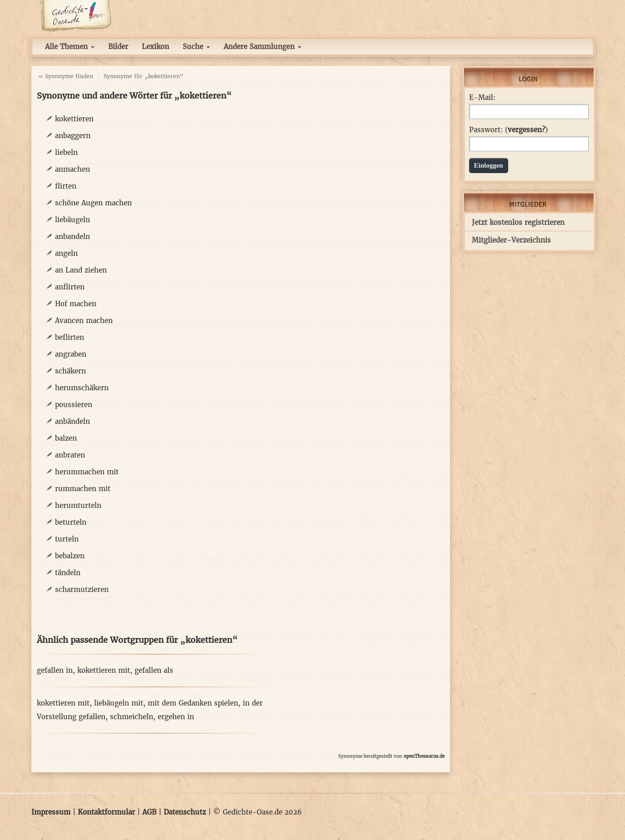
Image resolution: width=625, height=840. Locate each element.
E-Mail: (482, 98)
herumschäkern (82, 388)
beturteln (71, 522)
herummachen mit (87, 472)
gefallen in (55, 670)
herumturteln (78, 505)
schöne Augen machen (93, 203)
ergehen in (176, 717)
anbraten (70, 455)
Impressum (51, 812)
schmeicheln (132, 717)
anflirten (70, 287)
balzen (66, 438)
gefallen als (154, 670)
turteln (67, 539)
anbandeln (72, 236)
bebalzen (70, 556)
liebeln (66, 152)
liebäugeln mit (119, 703)
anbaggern (73, 136)
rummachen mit (83, 489)
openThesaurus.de (424, 756)
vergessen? (526, 130)
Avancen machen (84, 321)
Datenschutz (185, 812)
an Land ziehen (81, 270)
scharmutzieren (82, 589)
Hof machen (76, 304)
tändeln (68, 573)
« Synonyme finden (66, 76)
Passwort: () (508, 130)
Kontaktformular (106, 812)
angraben (71, 354)
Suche (196, 47)
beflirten (70, 337)
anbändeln (72, 421)
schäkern (70, 371)
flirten (66, 186)
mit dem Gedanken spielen (193, 703)
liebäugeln (72, 220)
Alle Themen (70, 47)
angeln (66, 253)
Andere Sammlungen (262, 47)
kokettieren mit (104, 670)
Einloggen (489, 165)
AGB (149, 812)
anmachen (72, 169)
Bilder (118, 47)
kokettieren (74, 119)
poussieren (74, 405)
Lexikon (155, 47)
